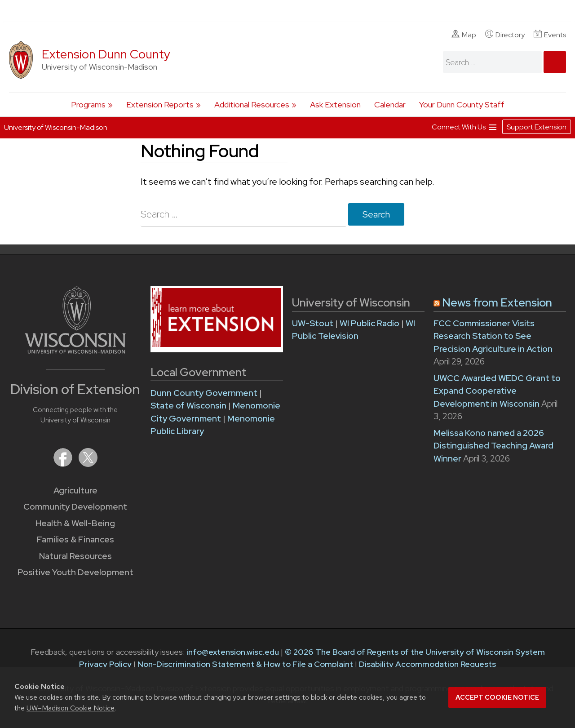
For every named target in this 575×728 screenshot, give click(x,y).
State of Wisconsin (189, 406)
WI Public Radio (369, 323)
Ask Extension (335, 104)
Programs (88, 104)
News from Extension (497, 303)
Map (464, 35)
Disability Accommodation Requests (427, 664)
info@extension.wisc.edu (233, 652)
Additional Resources (252, 104)
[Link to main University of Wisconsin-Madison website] (75, 351)
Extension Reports (160, 104)
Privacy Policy (105, 664)
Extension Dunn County (106, 54)
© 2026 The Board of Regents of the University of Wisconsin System (415, 652)
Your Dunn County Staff (462, 104)
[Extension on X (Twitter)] (88, 464)
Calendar (390, 104)
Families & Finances (75, 539)
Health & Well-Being (75, 523)
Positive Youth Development (75, 572)
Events (550, 35)
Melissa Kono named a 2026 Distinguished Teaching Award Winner (493, 446)
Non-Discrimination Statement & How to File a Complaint (245, 664)
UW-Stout (313, 323)
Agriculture (75, 491)
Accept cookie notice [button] (497, 697)
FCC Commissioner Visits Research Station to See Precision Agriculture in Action (493, 336)
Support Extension (537, 127)
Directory (505, 35)
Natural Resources (75, 556)
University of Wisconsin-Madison (56, 127)
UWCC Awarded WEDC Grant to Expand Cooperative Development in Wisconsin (497, 391)
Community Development (75, 507)
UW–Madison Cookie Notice (71, 708)
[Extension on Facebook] (64, 464)
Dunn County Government (204, 393)
